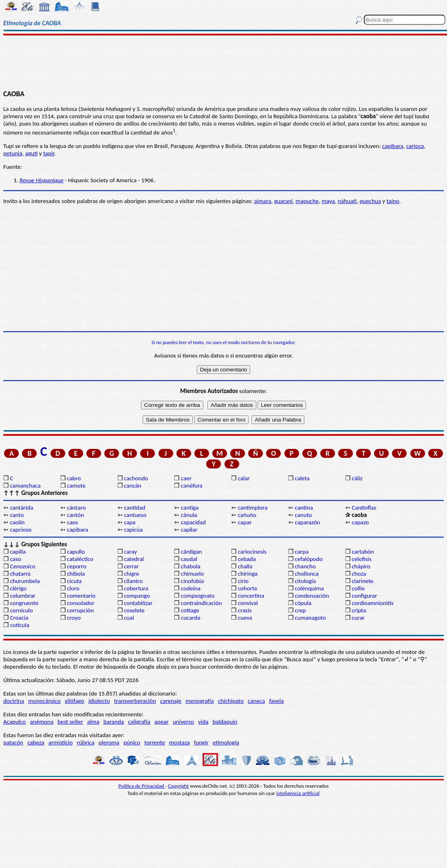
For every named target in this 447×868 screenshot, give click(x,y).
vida (203, 722)
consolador (80, 603)
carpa (302, 552)
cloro (73, 588)
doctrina (14, 701)
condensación (312, 596)
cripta (359, 610)
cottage (190, 610)
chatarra (20, 574)
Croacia (19, 618)
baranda (114, 722)
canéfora (192, 486)
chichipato (231, 701)
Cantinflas (364, 508)
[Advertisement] (223, 62)
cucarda (191, 618)
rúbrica (86, 742)
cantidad (134, 508)
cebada (247, 559)
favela (276, 701)
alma (93, 722)
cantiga (190, 508)
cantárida (21, 508)
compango (137, 596)
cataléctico (80, 559)
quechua (370, 201)
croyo (74, 618)
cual (129, 618)
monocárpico (44, 701)
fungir (201, 742)
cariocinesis (252, 552)
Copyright (178, 786)
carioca (415, 146)
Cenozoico (22, 566)
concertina (251, 596)
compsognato (198, 596)
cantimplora (253, 508)
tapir (49, 153)
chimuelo (192, 574)
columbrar (23, 596)
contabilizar (138, 603)
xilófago (75, 701)
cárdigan (192, 552)
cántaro (76, 508)
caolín (17, 522)
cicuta (74, 581)
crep (300, 610)
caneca (256, 701)
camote (76, 486)
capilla (18, 552)
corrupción (80, 610)
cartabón (363, 552)
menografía (199, 701)
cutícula (19, 625)
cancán (133, 486)
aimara (263, 201)
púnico (132, 742)
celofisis (361, 559)
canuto (303, 515)
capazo (360, 522)
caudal (189, 559)
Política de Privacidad (142, 786)
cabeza (36, 742)
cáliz (357, 478)
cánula (189, 515)
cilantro (133, 581)
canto (17, 515)
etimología (226, 742)
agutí (31, 153)
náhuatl (347, 201)
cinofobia (192, 581)
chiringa (248, 574)
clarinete (362, 581)
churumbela (25, 581)
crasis (245, 610)
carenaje (171, 701)
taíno (393, 201)
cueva (245, 618)
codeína (191, 588)
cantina (304, 508)
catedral (134, 559)
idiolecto (99, 701)
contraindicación (201, 603)
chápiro (361, 566)
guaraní (284, 201)
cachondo (136, 478)
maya (328, 201)
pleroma (109, 742)
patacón (13, 742)
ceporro (77, 566)
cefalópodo (308, 559)
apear (162, 722)
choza (359, 574)
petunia (13, 153)
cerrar (131, 566)
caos (72, 522)
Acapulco (14, 722)
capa (130, 522)
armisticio (61, 742)
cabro (74, 478)
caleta (302, 478)
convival (248, 603)
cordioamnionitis (372, 603)
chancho (305, 566)
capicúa (133, 530)
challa (245, 566)
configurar (364, 596)
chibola (76, 574)
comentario (81, 596)
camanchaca (25, 486)
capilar (189, 530)
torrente (155, 742)
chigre (131, 574)
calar (244, 478)
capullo (76, 552)
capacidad (193, 522)
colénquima (309, 588)
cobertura (136, 588)
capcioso (21, 530)
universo (183, 722)
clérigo (18, 588)
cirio (243, 581)
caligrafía (139, 722)
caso (15, 559)
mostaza (179, 742)
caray (130, 552)
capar (245, 522)
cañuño (247, 515)
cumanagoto (310, 618)
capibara (393, 146)
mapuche (307, 201)
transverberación (135, 701)
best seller (70, 722)
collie (358, 588)
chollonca (306, 574)
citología (305, 581)
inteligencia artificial (298, 793)
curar (358, 618)
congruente (24, 603)
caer (186, 478)
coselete (134, 610)
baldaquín (225, 722)
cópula (303, 603)
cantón (75, 515)
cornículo (21, 610)
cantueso (135, 515)
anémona (42, 722)
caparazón (307, 522)
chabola (191, 566)
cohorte (248, 588)
